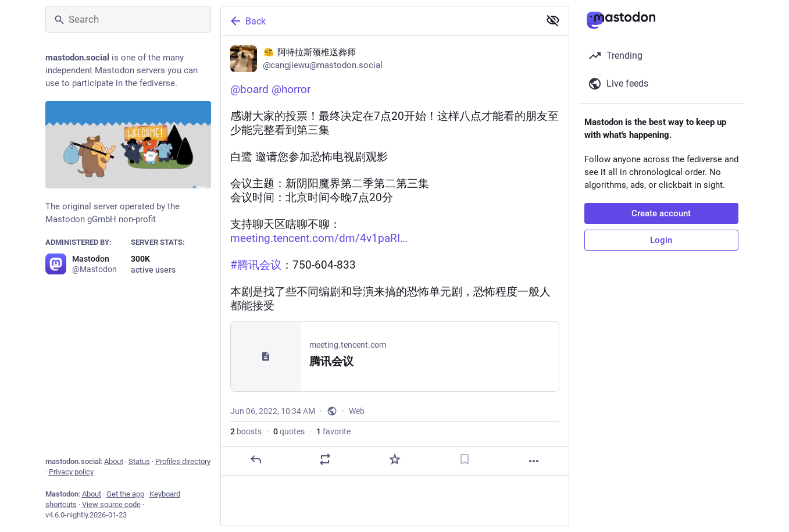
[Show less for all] (553, 20)
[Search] (128, 19)
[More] (534, 461)
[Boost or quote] (325, 459)
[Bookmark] (464, 459)
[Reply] (255, 459)
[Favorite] (394, 459)
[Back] (379, 21)
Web (357, 411)
